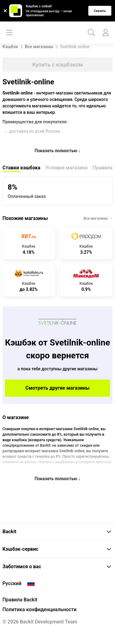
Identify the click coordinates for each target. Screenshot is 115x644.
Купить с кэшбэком (57, 65)
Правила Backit (20, 600)
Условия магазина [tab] (67, 168)
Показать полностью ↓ (58, 151)
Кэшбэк (10, 47)
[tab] (57, 532)
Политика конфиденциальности (39, 609)
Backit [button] (57, 532)
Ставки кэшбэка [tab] (21, 168)
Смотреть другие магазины (57, 388)
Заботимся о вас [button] (57, 567)
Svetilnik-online (75, 47)
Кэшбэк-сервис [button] (57, 549)
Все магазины (39, 47)
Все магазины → (98, 218)
